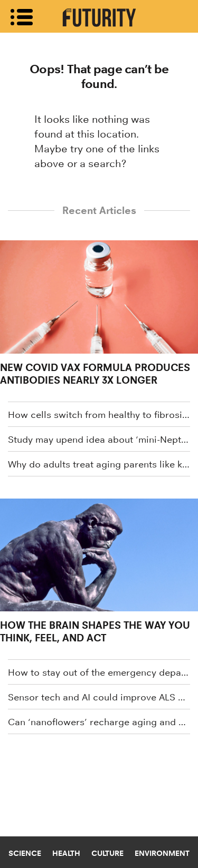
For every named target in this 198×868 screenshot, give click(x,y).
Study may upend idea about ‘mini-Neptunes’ (99, 440)
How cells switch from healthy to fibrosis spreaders (99, 415)
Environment (162, 853)
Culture (107, 853)
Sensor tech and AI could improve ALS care (99, 697)
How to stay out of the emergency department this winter (99, 672)
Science (25, 853)
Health (66, 853)
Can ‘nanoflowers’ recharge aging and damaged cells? (99, 722)
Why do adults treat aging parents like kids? (99, 464)
